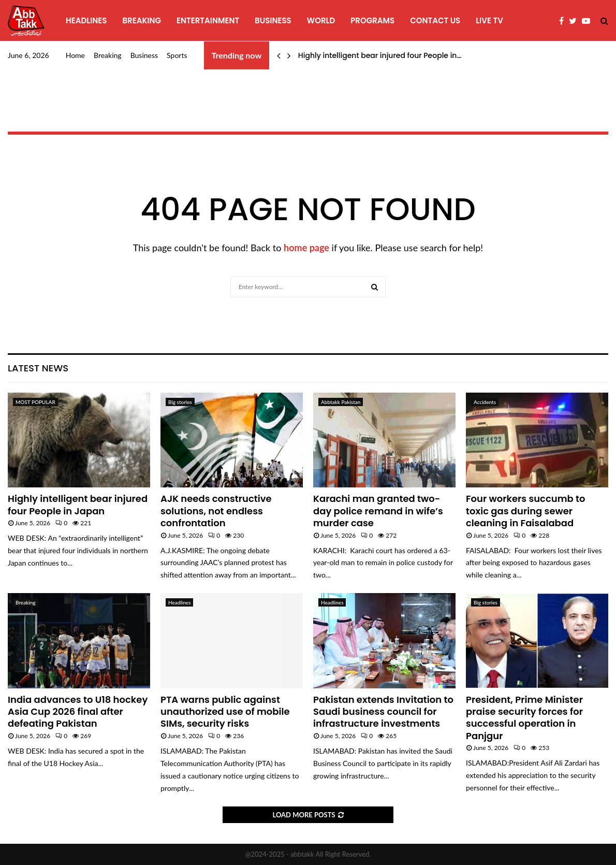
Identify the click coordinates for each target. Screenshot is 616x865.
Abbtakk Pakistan (341, 402)
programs (372, 20)
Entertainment (208, 20)
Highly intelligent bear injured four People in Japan (78, 504)
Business (273, 20)
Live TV (489, 20)
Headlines (86, 20)
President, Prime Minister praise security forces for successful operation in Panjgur (524, 718)
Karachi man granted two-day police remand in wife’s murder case (378, 511)
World (321, 20)
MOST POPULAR (35, 402)
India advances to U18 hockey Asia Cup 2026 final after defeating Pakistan (78, 712)
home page (306, 248)
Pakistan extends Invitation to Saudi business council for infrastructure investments (383, 712)
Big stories (180, 402)
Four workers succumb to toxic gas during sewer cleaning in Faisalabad (526, 511)
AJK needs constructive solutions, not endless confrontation (216, 511)
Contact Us (435, 20)
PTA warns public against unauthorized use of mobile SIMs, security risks (225, 712)
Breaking (142, 20)
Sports (177, 55)
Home (75, 55)
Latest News (38, 368)
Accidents (485, 402)
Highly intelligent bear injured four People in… (380, 55)
